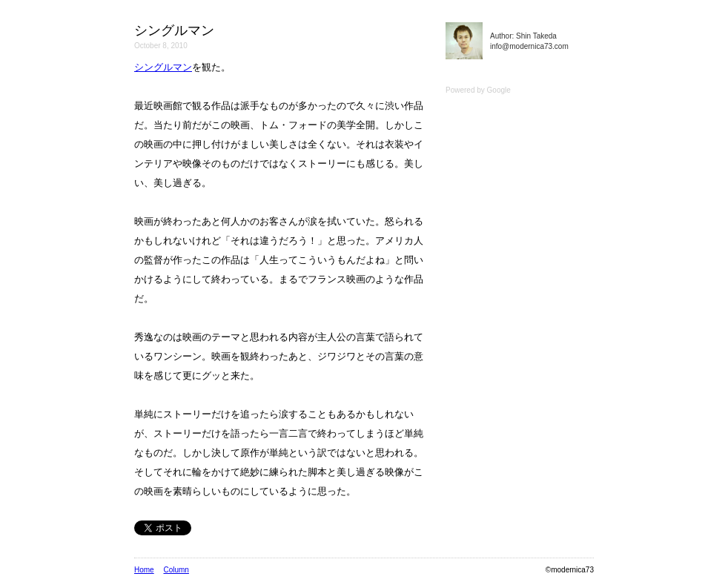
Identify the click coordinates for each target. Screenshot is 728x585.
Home (144, 570)
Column (176, 570)
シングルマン (163, 67)
